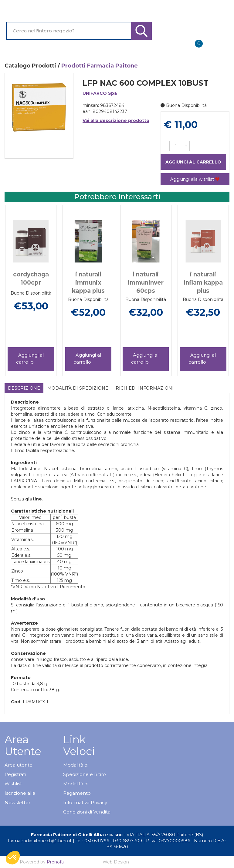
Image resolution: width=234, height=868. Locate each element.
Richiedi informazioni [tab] (145, 388)
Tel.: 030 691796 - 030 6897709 (109, 841)
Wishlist (13, 784)
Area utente (19, 765)
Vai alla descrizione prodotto (116, 120)
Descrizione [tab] (24, 388)
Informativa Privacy (85, 802)
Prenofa (55, 862)
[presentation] (18, 283)
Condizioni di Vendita (87, 812)
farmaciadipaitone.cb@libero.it (40, 841)
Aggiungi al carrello (193, 162)
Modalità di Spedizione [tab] (78, 388)
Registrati (15, 774)
